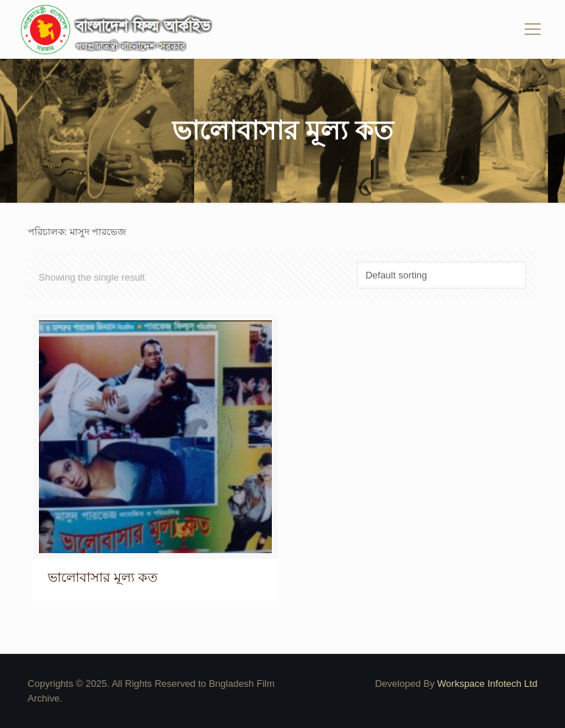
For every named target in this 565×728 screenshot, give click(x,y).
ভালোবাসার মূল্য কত (103, 577)
